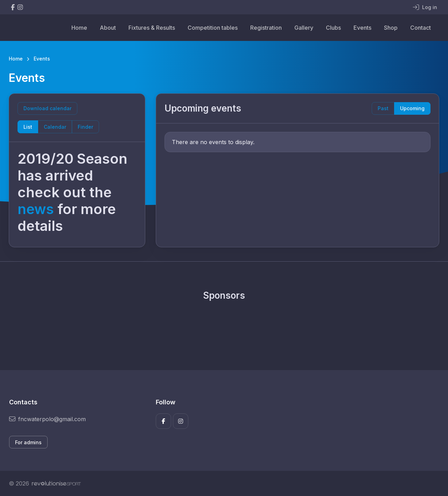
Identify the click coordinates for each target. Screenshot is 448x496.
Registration (266, 28)
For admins (28, 442)
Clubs (333, 28)
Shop (391, 28)
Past (383, 108)
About (108, 28)
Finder (85, 127)
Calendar (55, 127)
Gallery (304, 28)
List (28, 127)
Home (79, 28)
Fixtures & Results (152, 28)
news (36, 209)
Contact (421, 28)
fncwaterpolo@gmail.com (47, 419)
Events (362, 28)
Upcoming (412, 108)
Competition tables (213, 28)
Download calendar (47, 108)
